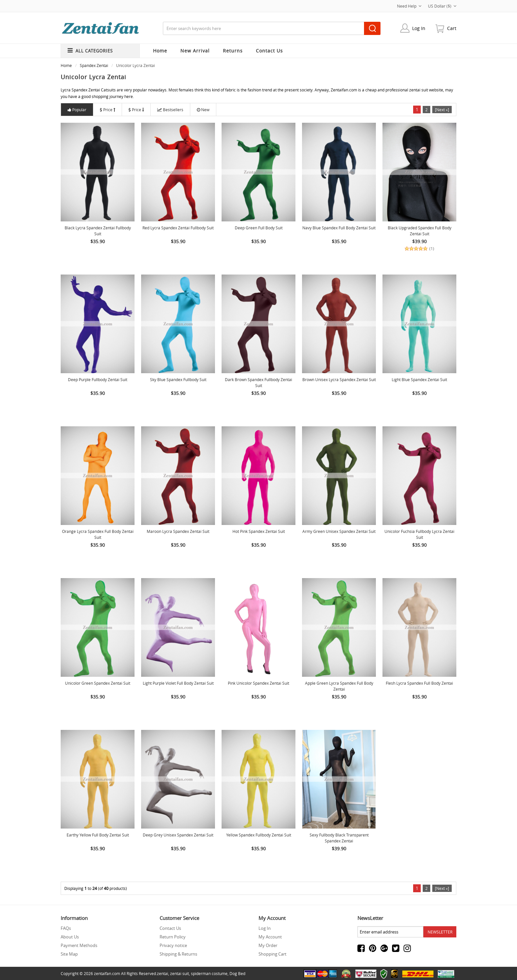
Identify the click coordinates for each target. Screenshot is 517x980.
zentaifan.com (107, 973)
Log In (419, 28)
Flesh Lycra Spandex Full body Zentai (419, 683)
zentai (163, 973)
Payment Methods (79, 945)
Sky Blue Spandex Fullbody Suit (178, 379)
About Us (70, 937)
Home (160, 51)
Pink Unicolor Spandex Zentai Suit (258, 683)
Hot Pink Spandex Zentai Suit (259, 531)
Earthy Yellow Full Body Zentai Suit (98, 835)
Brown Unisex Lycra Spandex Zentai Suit (339, 379)
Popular (77, 110)
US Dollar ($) (442, 6)
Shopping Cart (273, 954)
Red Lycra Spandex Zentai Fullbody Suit (178, 228)
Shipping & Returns (178, 954)
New (203, 110)
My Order (268, 945)
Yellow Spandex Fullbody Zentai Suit (259, 835)
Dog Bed (237, 973)
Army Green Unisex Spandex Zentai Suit (339, 531)
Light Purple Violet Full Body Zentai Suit (178, 683)
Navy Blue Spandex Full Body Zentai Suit (339, 228)
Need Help (409, 6)
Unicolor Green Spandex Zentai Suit (98, 683)
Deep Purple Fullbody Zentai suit (98, 379)
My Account (270, 937)
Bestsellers (170, 110)
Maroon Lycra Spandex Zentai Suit (178, 531)
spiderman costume (209, 973)
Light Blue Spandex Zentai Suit (419, 379)
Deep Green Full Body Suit (259, 228)
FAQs (66, 928)
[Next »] (442, 110)
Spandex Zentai (94, 65)
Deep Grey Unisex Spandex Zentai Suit (178, 835)
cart (452, 28)
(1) (432, 249)
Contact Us (170, 928)
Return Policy (173, 937)
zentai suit (180, 973)
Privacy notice (173, 945)
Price (107, 110)
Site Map (69, 954)
